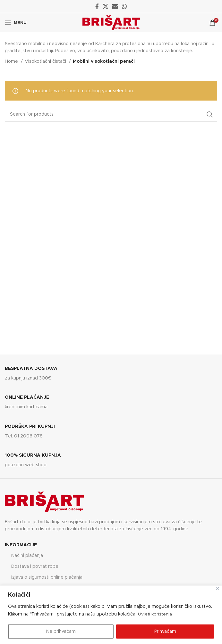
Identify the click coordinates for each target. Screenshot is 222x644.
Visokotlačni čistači (46, 61)
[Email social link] (115, 6)
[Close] (218, 588)
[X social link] (106, 6)
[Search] (111, 114)
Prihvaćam (165, 632)
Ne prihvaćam (61, 632)
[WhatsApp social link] (124, 6)
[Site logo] (111, 23)
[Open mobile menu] (16, 23)
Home (12, 61)
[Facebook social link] (97, 6)
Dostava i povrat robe (35, 567)
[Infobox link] (111, 374)
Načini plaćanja (27, 556)
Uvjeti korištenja (155, 614)
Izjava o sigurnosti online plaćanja (47, 577)
